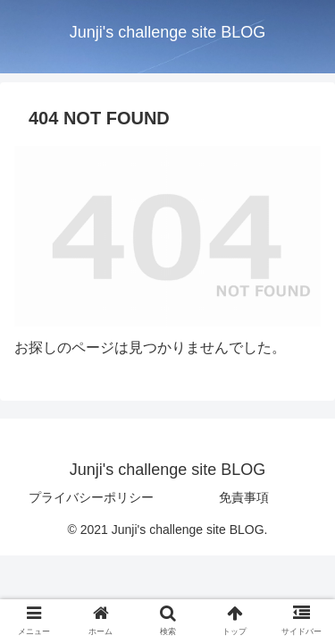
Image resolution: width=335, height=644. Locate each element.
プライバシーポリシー (91, 497)
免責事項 (244, 497)
